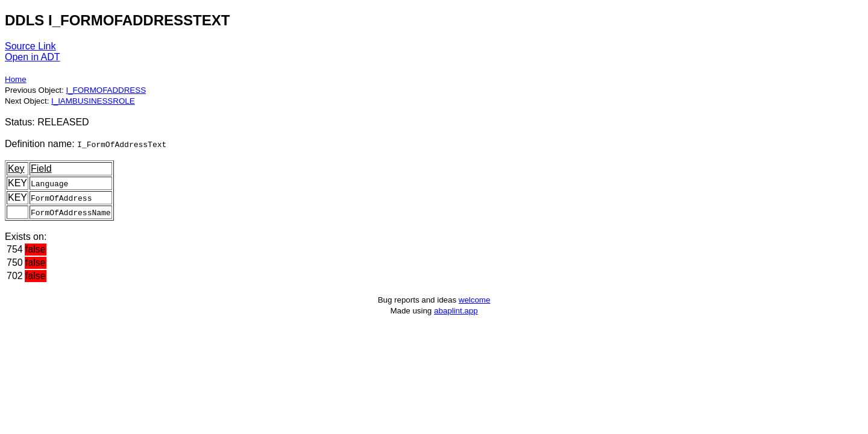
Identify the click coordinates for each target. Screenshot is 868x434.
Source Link (30, 46)
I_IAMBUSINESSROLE (93, 101)
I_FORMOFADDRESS (106, 90)
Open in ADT (33, 57)
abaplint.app (456, 311)
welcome (475, 300)
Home (16, 79)
